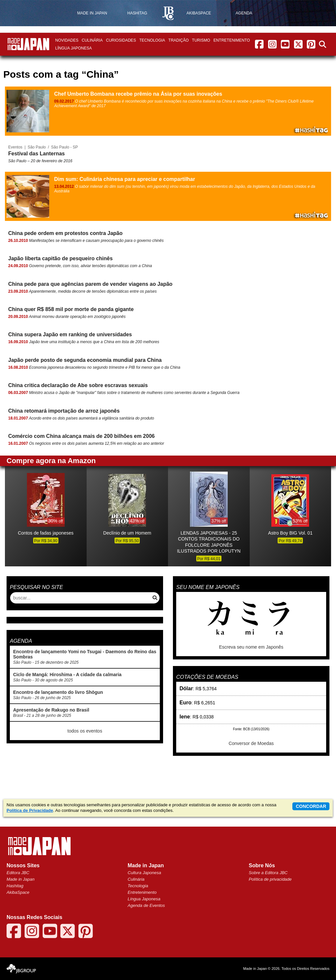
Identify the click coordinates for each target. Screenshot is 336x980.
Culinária (92, 40)
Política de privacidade (270, 879)
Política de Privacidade (30, 810)
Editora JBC (18, 873)
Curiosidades (121, 40)
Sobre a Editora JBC (268, 873)
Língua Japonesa (73, 48)
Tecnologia (152, 40)
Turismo (201, 40)
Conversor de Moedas (251, 743)
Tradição (178, 40)
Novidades (67, 40)
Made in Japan (21, 879)
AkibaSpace (18, 892)
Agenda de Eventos (146, 905)
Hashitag (15, 886)
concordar (311, 806)
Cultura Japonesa (144, 873)
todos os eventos (85, 731)
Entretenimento (231, 40)
